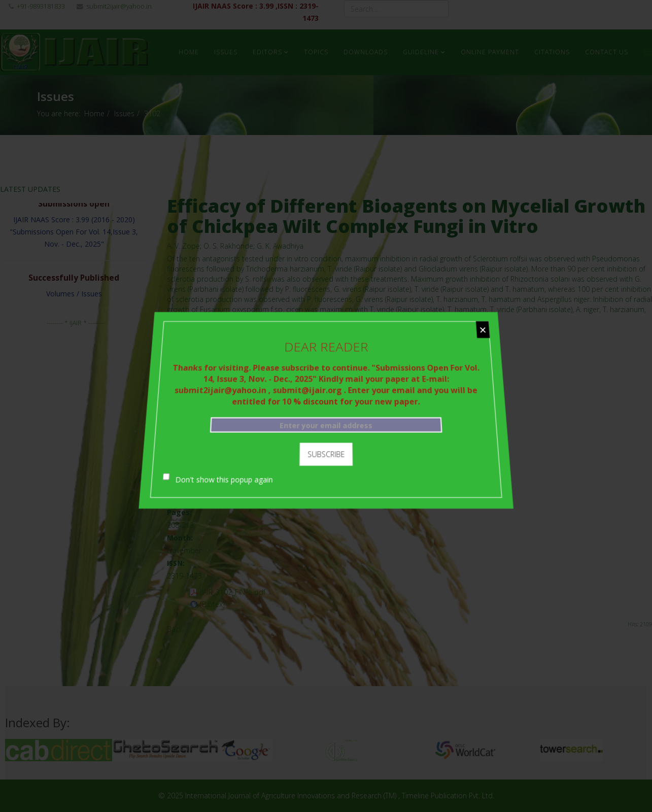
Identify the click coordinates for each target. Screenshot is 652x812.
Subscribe (326, 450)
